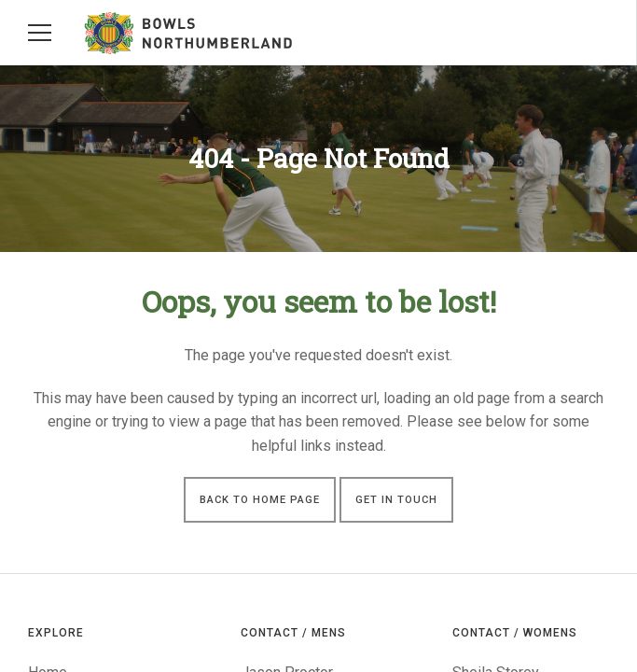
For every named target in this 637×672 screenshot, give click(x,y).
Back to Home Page (260, 500)
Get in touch (396, 500)
